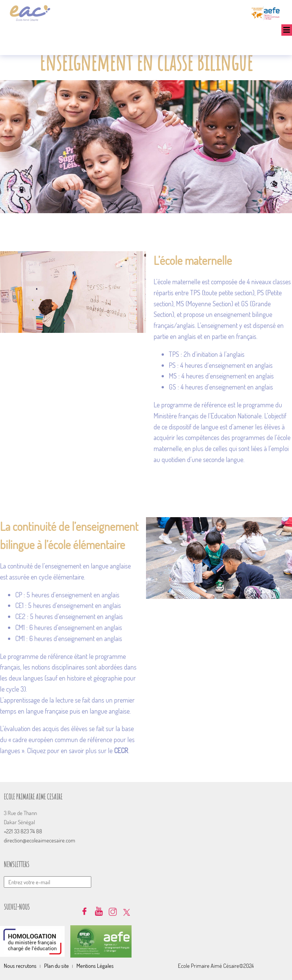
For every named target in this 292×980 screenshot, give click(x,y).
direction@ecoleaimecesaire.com (40, 840)
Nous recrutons (20, 966)
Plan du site (56, 966)
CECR (121, 750)
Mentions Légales (95, 966)
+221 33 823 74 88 (23, 831)
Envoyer (286, 867)
